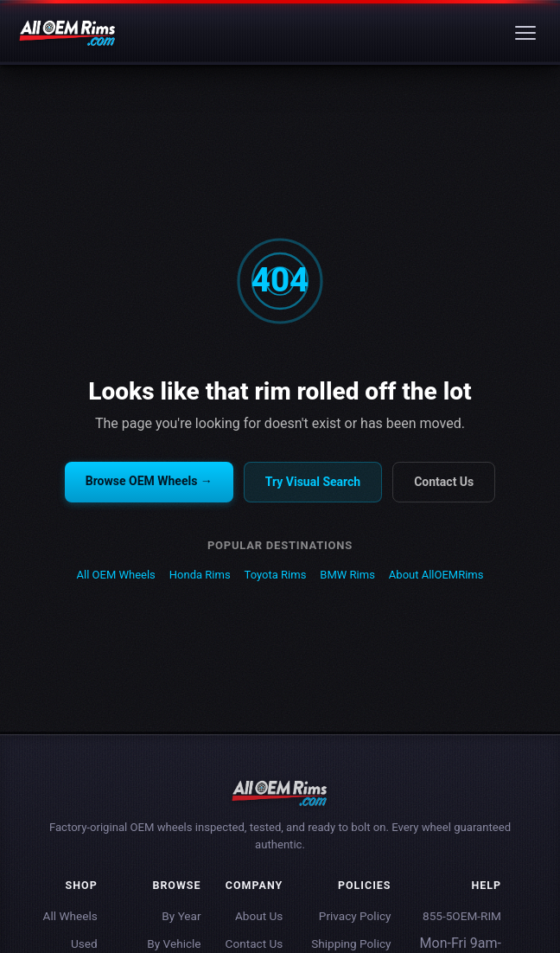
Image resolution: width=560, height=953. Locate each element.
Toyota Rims (276, 575)
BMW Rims (347, 575)
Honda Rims (200, 575)
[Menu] (525, 33)
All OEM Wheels (116, 575)
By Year (181, 916)
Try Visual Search (313, 482)
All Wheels (70, 916)
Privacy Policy (355, 916)
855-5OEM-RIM (462, 916)
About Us (259, 916)
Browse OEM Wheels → (149, 481)
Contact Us (444, 482)
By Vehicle (174, 943)
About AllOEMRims (436, 575)
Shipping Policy (351, 943)
